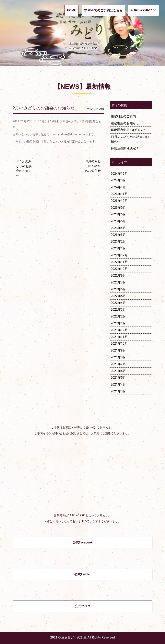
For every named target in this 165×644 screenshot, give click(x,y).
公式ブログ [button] (83, 606)
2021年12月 (119, 330)
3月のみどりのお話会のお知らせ (93, 166)
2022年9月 (118, 275)
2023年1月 (118, 248)
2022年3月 (118, 310)
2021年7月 (118, 364)
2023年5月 (118, 221)
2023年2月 (118, 241)
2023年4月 (118, 228)
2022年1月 (118, 323)
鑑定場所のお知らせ (125, 123)
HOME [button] (71, 10)
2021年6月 (118, 371)
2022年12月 (119, 255)
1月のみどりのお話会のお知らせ (24, 168)
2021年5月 (118, 378)
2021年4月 (118, 384)
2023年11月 (119, 194)
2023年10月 (119, 201)
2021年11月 (119, 337)
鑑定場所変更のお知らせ (128, 130)
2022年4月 (118, 303)
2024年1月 (118, 187)
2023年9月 (118, 208)
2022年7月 (118, 282)
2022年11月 (119, 262)
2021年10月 (119, 344)
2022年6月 (118, 289)
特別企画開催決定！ (125, 148)
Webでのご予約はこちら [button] (103, 10)
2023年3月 (118, 235)
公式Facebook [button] (83, 542)
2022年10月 (119, 269)
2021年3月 (118, 391)
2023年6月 (118, 214)
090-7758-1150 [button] (143, 10)
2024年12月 (119, 174)
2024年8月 (118, 180)
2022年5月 (118, 296)
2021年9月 (118, 350)
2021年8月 (118, 357)
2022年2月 (118, 316)
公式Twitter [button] (82, 574)
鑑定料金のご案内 (123, 116)
